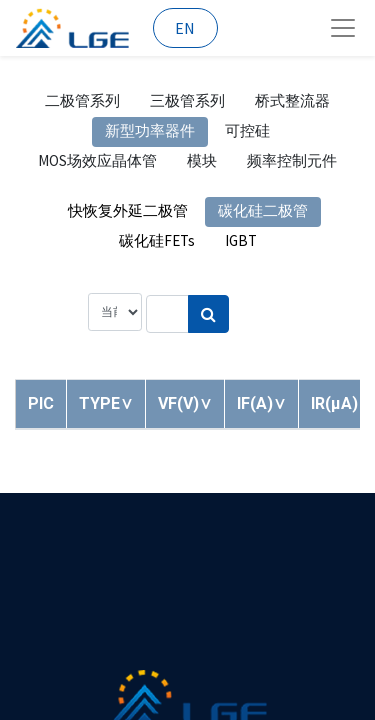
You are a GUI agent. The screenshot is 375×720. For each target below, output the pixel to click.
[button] (106, 403)
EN (185, 28)
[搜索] (208, 314)
